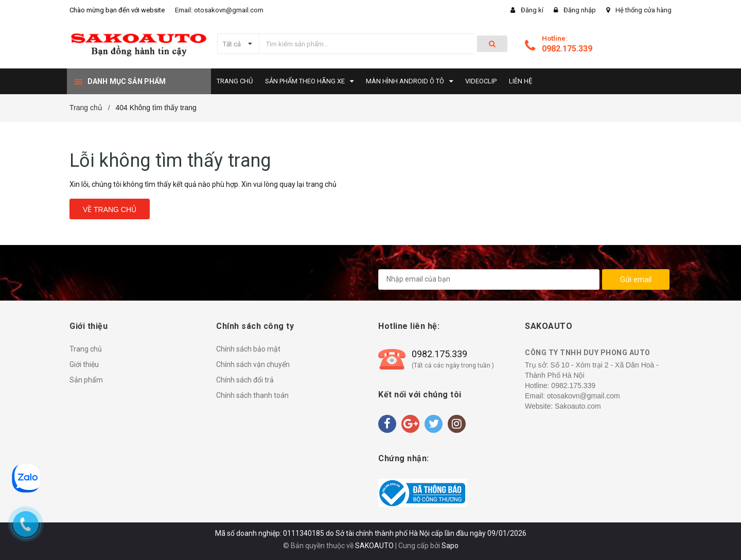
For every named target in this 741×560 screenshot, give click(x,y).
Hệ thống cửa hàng (643, 10)
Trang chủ (86, 349)
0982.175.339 (567, 49)
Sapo (450, 546)
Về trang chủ (110, 209)
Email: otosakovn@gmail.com (219, 10)
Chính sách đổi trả (245, 380)
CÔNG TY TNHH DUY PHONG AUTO (588, 353)
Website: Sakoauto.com (563, 406)
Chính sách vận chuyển (253, 364)
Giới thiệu (84, 364)
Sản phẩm (86, 380)
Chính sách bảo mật (248, 349)
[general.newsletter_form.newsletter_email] (489, 279)
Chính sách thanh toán (252, 395)
